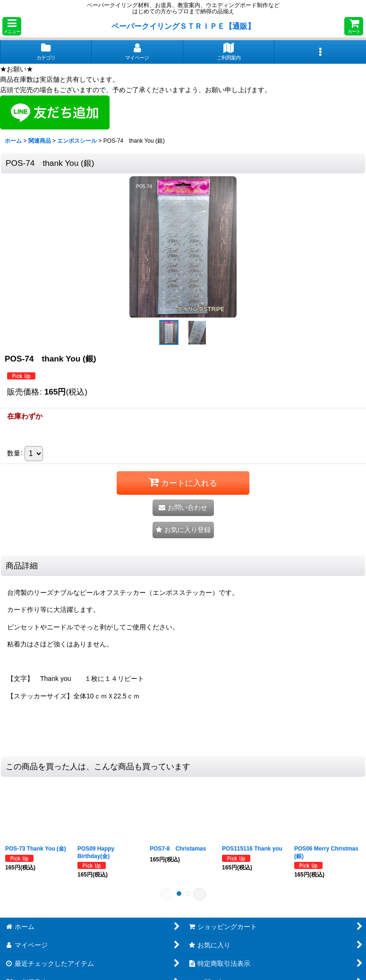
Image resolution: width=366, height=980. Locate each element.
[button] (12, 26)
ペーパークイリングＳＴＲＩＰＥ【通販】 (183, 26)
